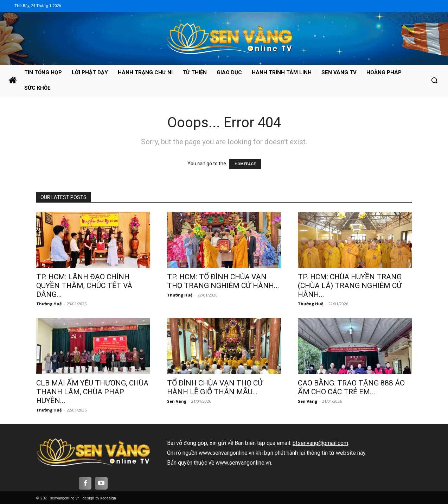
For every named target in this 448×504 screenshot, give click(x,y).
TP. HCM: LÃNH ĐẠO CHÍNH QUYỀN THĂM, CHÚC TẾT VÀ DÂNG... (84, 286)
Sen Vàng (177, 401)
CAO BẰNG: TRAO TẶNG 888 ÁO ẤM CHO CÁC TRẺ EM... (351, 387)
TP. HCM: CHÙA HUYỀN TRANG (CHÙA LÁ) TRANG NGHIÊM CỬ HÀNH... (350, 286)
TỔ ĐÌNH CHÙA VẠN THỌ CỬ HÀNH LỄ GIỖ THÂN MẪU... (215, 387)
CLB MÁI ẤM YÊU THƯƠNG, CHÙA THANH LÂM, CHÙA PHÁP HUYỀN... (92, 392)
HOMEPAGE (245, 164)
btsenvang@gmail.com (320, 443)
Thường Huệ (49, 304)
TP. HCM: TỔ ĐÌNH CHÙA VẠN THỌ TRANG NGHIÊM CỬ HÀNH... (223, 281)
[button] (434, 80)
